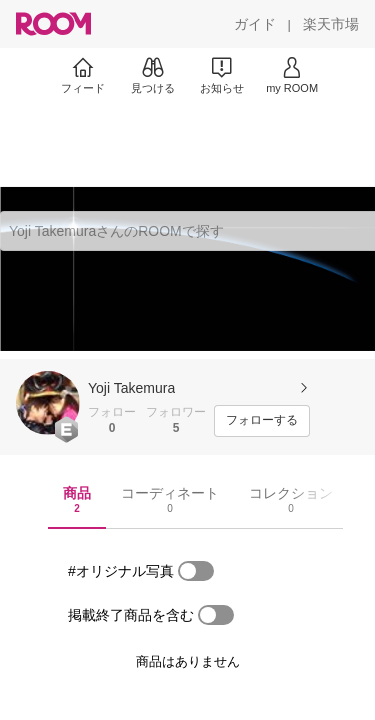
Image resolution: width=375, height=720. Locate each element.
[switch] (196, 571)
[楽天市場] (331, 24)
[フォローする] (262, 421)
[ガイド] (255, 24)
